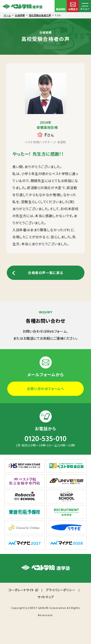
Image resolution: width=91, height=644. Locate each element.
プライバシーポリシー (60, 590)
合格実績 (20, 15)
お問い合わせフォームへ (45, 389)
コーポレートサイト (21, 590)
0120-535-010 (46, 439)
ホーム (7, 15)
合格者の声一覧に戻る (45, 273)
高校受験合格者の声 (40, 15)
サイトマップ (46, 597)
